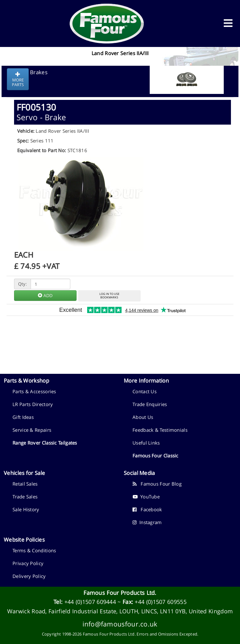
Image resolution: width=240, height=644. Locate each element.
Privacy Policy (28, 563)
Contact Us (145, 391)
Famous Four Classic (155, 456)
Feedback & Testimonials (160, 430)
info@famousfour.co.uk (120, 624)
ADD (45, 295)
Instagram (147, 522)
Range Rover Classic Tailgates (45, 443)
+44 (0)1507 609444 (90, 602)
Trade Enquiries (150, 404)
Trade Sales (25, 497)
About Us (143, 417)
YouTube (146, 497)
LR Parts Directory (33, 404)
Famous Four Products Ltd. (120, 593)
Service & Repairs (32, 430)
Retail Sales (25, 484)
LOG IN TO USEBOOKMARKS (109, 296)
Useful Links (146, 443)
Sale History (26, 509)
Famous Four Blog (157, 484)
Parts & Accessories (34, 391)
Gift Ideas (23, 417)
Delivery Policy (29, 576)
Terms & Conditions (34, 550)
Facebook (147, 509)
